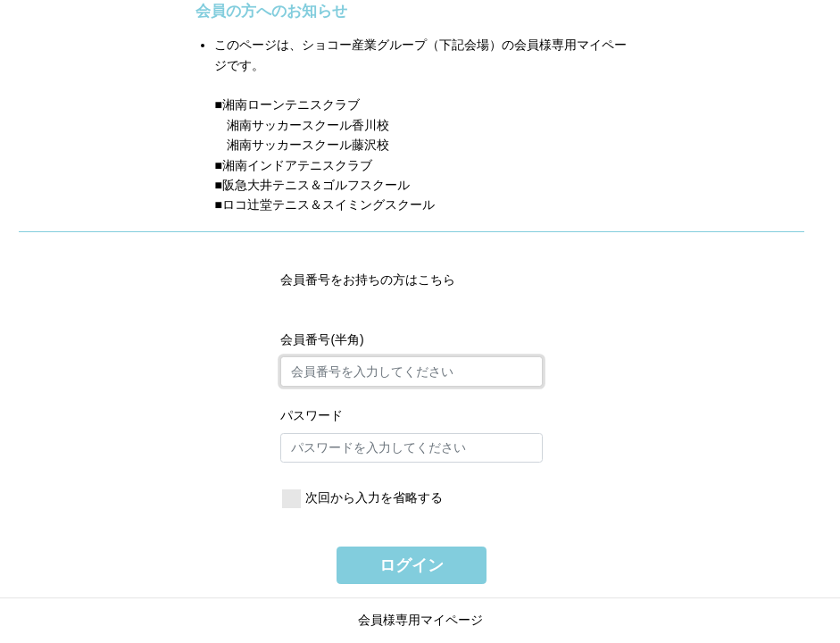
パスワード (312, 415)
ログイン (412, 565)
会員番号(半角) (322, 339)
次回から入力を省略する (374, 497)
